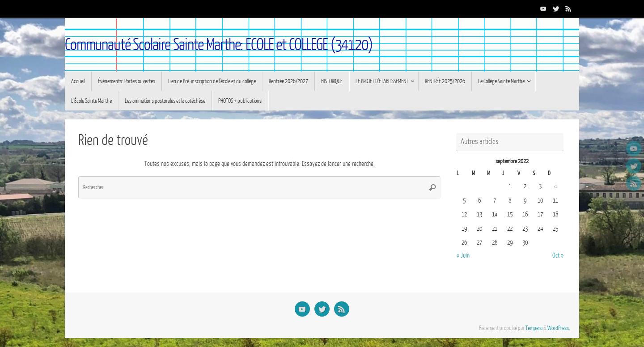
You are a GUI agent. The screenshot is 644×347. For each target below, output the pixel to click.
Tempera (534, 328)
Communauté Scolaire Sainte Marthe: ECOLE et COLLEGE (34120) (219, 45)
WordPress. (559, 328)
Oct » (558, 256)
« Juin (463, 256)
